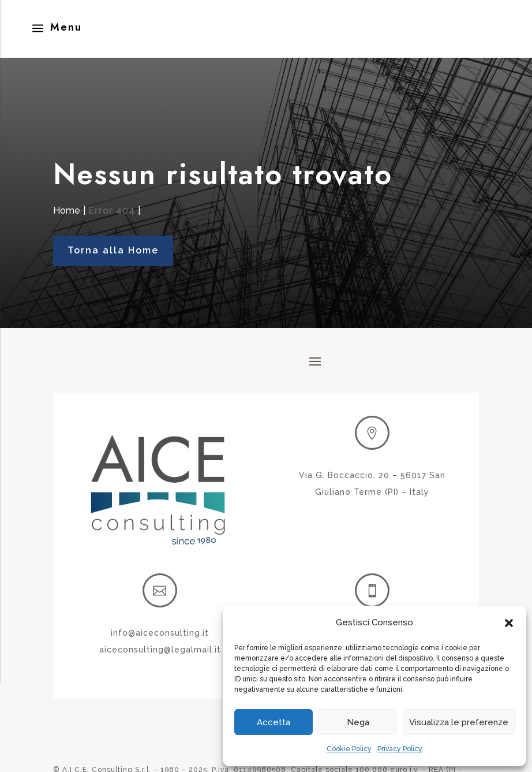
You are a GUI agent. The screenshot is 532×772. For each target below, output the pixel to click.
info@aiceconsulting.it (160, 633)
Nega (358, 722)
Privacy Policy (400, 749)
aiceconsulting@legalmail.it (160, 650)
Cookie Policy (349, 749)
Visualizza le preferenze (459, 722)
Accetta (274, 722)
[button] (509, 623)
